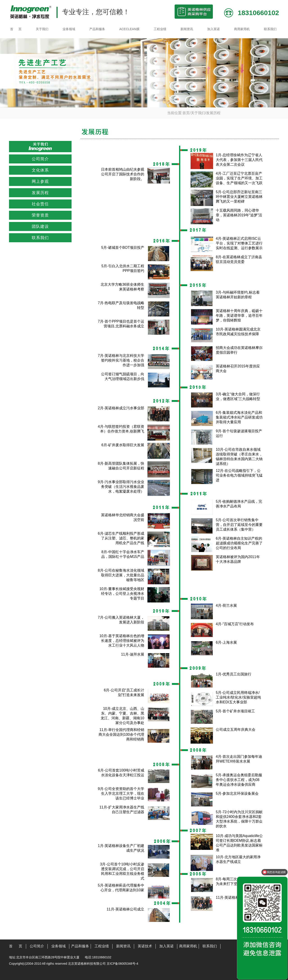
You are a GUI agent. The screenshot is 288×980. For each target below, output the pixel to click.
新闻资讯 (187, 29)
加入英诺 (214, 29)
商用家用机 (242, 29)
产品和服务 (97, 29)
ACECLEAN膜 (129, 29)
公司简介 (37, 946)
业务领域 (69, 29)
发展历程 (213, 113)
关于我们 (42, 29)
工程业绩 (160, 29)
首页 (186, 113)
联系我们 (270, 29)
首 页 (16, 29)
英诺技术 (145, 946)
